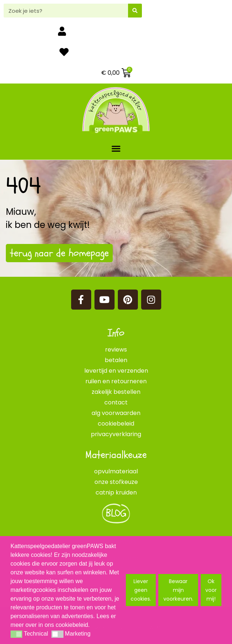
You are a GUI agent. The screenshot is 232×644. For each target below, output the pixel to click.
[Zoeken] (135, 11)
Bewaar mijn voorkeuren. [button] (178, 590)
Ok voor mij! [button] (211, 590)
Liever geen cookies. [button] (141, 590)
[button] (116, 148)
